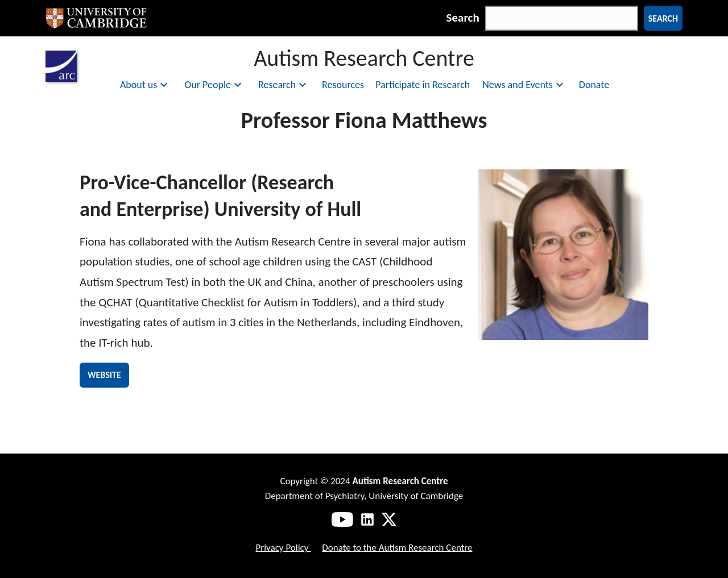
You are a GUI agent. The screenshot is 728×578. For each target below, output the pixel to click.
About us (145, 85)
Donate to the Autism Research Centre (397, 548)
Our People (214, 85)
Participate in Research (423, 85)
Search (463, 18)
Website (104, 375)
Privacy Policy (283, 548)
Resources (343, 85)
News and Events (524, 85)
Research (284, 85)
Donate (594, 85)
